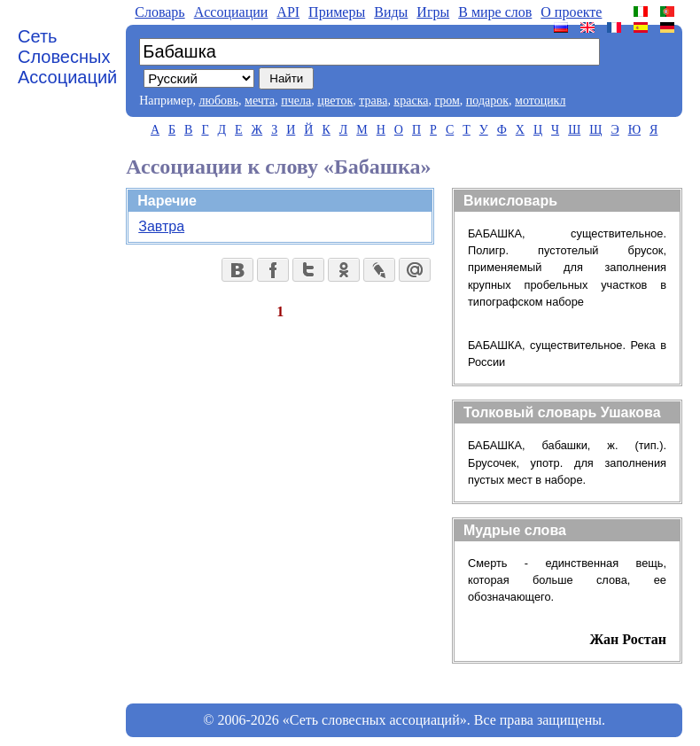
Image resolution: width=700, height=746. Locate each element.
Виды (391, 12)
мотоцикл (540, 101)
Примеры (337, 12)
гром (447, 101)
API (288, 12)
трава (373, 101)
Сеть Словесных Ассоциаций (67, 57)
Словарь (159, 12)
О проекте (571, 12)
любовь (218, 101)
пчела (296, 101)
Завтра (161, 226)
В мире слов (495, 12)
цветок (335, 101)
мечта (260, 101)
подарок (487, 101)
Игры (433, 12)
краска (411, 101)
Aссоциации (231, 12)
